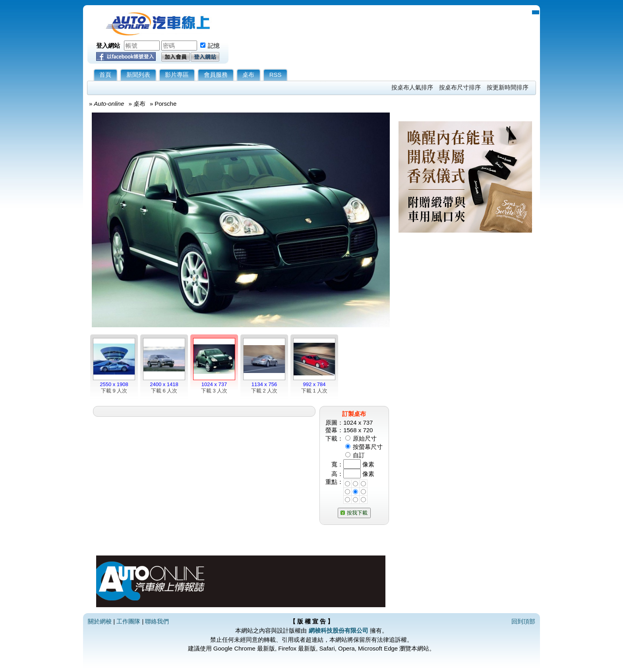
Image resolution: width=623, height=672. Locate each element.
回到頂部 (523, 621)
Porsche (165, 104)
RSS (276, 75)
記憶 (214, 46)
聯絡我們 (157, 621)
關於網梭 (100, 621)
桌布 (248, 75)
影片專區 (177, 75)
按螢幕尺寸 (368, 447)
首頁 (105, 75)
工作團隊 (128, 621)
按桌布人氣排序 (412, 87)
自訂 (359, 455)
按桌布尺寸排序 (460, 87)
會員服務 (216, 75)
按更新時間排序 (508, 87)
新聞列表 (138, 75)
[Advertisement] (465, 333)
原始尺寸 (365, 438)
